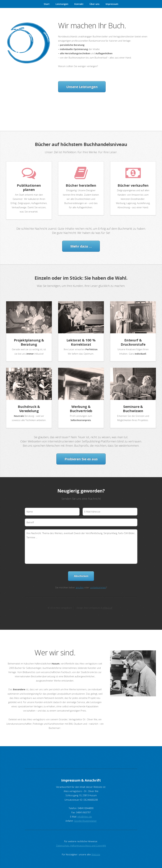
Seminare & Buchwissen (133, 409)
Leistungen (62, 4)
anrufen (80, 587)
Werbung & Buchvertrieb (81, 409)
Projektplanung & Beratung (29, 342)
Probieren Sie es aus (81, 459)
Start (47, 4)
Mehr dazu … (81, 246)
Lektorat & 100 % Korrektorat (81, 342)
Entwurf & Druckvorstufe (133, 342)
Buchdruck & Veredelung (29, 409)
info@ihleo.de (85, 817)
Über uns (95, 4)
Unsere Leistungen (82, 87)
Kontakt (79, 4)
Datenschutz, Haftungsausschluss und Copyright (81, 845)
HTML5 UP (107, 608)
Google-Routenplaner (85, 821)
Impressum (112, 4)
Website (96, 854)
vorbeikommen (98, 587)
